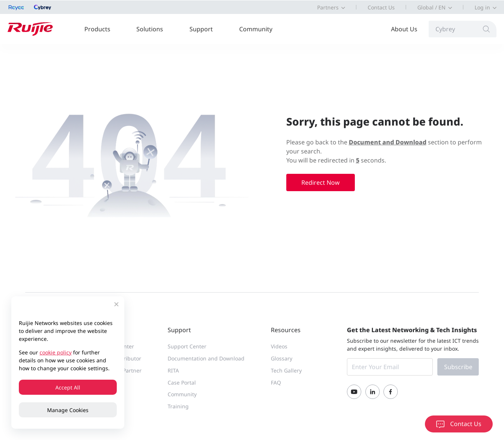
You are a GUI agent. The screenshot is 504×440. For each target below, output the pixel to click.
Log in (482, 7)
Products (97, 29)
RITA (173, 370)
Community (256, 29)
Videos (279, 346)
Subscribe (458, 367)
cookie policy (56, 352)
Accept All (68, 387)
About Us (404, 29)
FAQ (276, 383)
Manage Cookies (68, 410)
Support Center (187, 346)
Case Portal (182, 383)
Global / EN (431, 7)
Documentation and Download (206, 358)
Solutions (150, 29)
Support (201, 29)
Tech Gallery (286, 370)
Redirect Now (321, 182)
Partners (328, 7)
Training (178, 406)
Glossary (282, 358)
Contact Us (381, 7)
